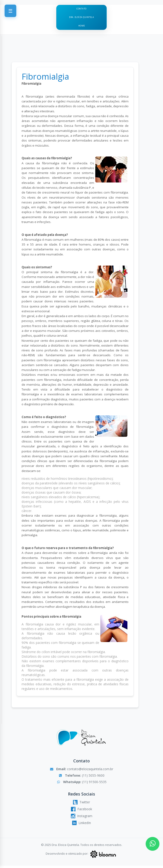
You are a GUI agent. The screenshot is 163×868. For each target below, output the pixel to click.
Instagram (81, 818)
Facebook (81, 811)
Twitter (81, 804)
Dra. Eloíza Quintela (81, 18)
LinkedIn (81, 825)
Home (81, 28)
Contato (82, 9)
